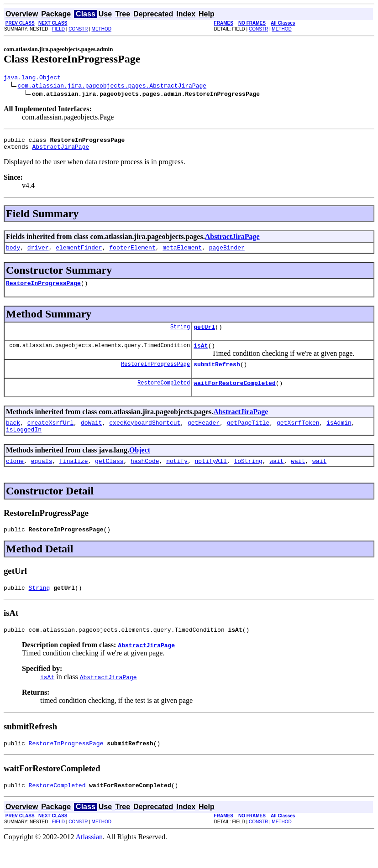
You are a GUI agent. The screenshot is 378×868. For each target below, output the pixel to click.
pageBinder (227, 253)
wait (276, 477)
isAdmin (339, 436)
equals (42, 477)
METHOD (102, 29)
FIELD (58, 29)
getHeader (204, 436)
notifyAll (211, 477)
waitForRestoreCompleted (234, 395)
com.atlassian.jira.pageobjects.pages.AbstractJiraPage (112, 87)
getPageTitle (248, 436)
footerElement (132, 253)
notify (177, 477)
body (13, 253)
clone (15, 477)
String (180, 335)
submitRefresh (217, 375)
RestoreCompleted (164, 395)
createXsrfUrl (50, 436)
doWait (92, 436)
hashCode (145, 477)
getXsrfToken (298, 436)
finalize (73, 477)
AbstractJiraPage (60, 151)
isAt (201, 355)
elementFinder (79, 253)
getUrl (204, 335)
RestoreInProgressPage (43, 290)
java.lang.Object (32, 78)
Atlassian (89, 860)
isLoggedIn (24, 444)
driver (38, 253)
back (13, 436)
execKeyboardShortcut (145, 436)
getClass (109, 477)
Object (140, 465)
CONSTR (78, 29)
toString (248, 477)
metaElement (182, 253)
